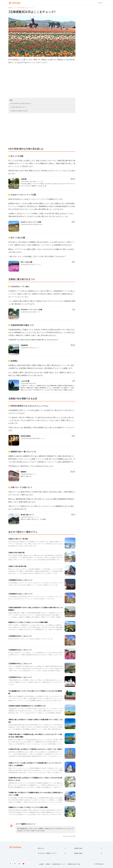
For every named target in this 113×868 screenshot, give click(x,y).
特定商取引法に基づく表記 (74, 864)
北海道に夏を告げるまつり (19, 107)
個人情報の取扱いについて (59, 864)
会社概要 (41, 864)
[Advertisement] (42, 81)
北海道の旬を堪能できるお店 (19, 111)
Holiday (15, 3)
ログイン (101, 3)
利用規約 (48, 864)
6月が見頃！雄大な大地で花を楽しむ (21, 103)
